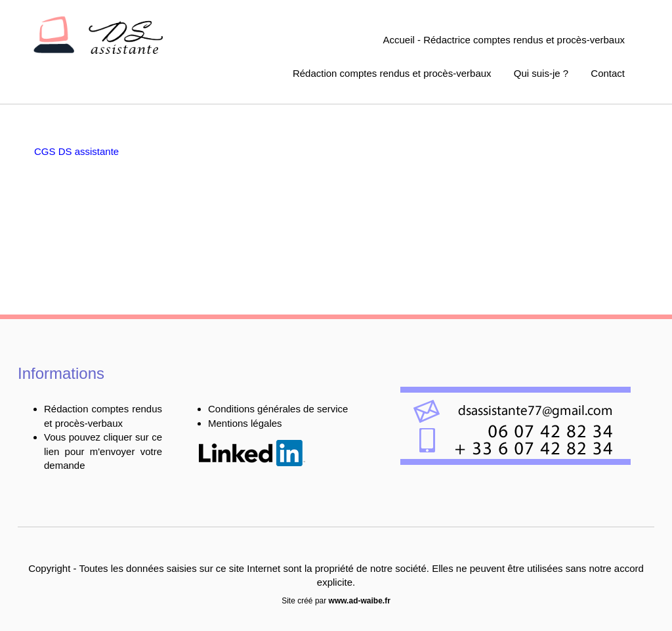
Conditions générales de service (278, 409)
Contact (608, 73)
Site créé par (336, 601)
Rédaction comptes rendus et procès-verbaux (392, 73)
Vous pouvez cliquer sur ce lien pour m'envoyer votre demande (103, 451)
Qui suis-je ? (541, 73)
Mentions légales (245, 423)
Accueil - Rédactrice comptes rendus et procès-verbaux (504, 40)
